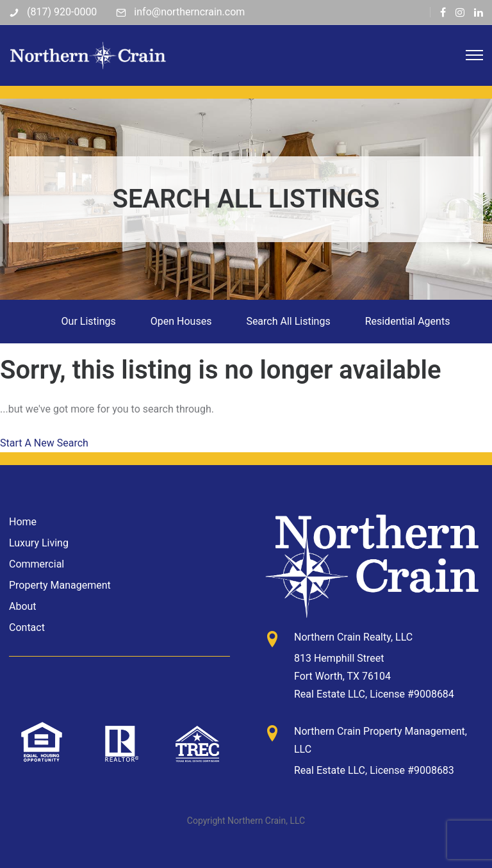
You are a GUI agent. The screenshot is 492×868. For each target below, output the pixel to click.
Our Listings (89, 321)
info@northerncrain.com (189, 12)
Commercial (37, 564)
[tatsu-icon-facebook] (443, 12)
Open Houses (181, 321)
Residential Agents (408, 321)
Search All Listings (288, 321)
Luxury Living (39, 543)
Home (23, 522)
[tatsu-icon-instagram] (460, 12)
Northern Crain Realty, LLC (353, 637)
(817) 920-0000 (62, 12)
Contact (27, 627)
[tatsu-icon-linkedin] (479, 12)
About (23, 606)
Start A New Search (44, 443)
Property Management (60, 585)
